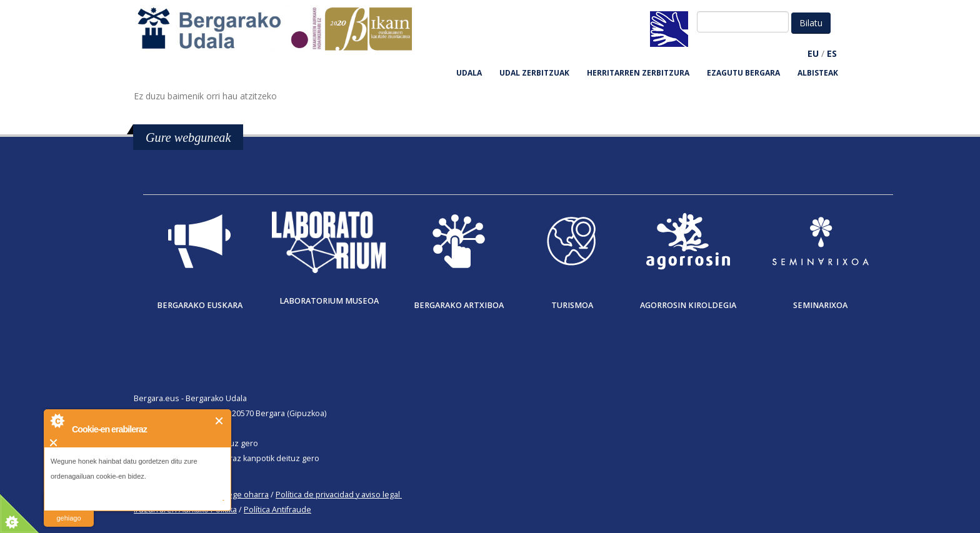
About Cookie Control (57, 421)
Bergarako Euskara (200, 305)
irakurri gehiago (68, 510)
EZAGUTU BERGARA (743, 73)
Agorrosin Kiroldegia (688, 305)
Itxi (220, 421)
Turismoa (572, 305)
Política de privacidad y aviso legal (338, 495)
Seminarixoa (820, 305)
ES (832, 53)
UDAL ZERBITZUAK (534, 73)
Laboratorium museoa (329, 301)
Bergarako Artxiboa (459, 305)
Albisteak (818, 73)
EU (813, 53)
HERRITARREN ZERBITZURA (638, 73)
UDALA (469, 73)
